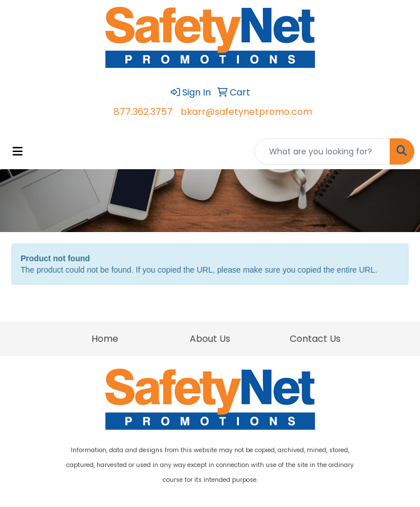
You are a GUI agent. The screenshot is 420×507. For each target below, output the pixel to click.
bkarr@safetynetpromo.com (246, 112)
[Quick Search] (322, 151)
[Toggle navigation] (18, 151)
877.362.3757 (143, 112)
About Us (210, 339)
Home (105, 339)
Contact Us (315, 339)
